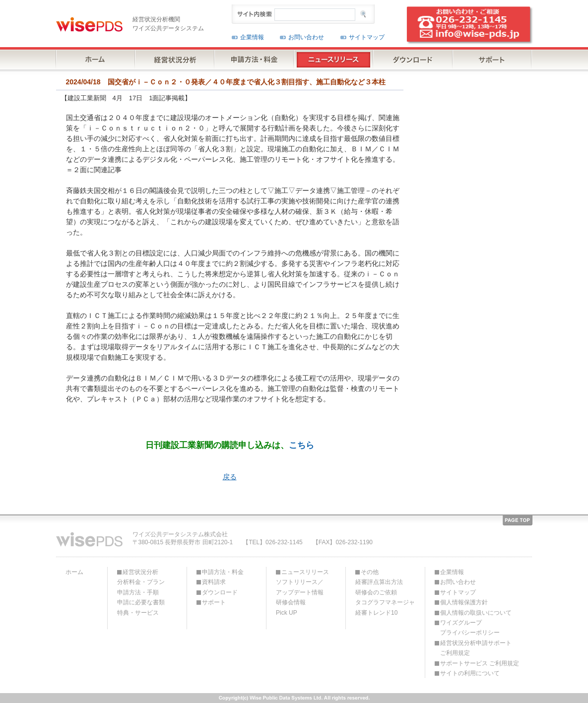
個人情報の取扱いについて (476, 613)
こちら (301, 445)
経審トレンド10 (376, 613)
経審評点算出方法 (379, 582)
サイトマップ (367, 37)
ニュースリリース (305, 572)
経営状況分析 (140, 572)
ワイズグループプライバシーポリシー (470, 628)
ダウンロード (220, 592)
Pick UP (287, 613)
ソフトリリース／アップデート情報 (300, 587)
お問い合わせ (306, 37)
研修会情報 (291, 602)
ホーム (74, 572)
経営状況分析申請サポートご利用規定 (476, 648)
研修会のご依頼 (376, 592)
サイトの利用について (470, 673)
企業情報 (252, 37)
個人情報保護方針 (464, 602)
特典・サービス (138, 613)
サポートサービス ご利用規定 (480, 663)
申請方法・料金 (223, 572)
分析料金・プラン (141, 582)
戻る (230, 477)
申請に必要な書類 (141, 602)
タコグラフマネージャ (385, 602)
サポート (214, 602)
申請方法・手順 (138, 592)
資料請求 (214, 582)
